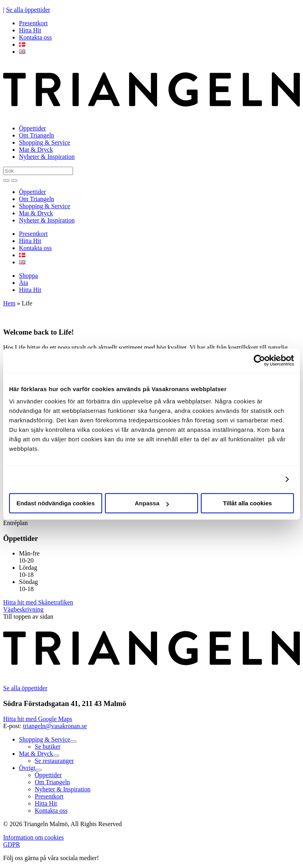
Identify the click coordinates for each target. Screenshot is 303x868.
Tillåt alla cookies (247, 503)
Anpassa (152, 503)
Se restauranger (54, 761)
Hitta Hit (30, 30)
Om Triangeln (36, 135)
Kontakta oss (35, 37)
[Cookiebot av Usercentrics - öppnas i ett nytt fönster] (259, 360)
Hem (9, 303)
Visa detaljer (260, 479)
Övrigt (27, 768)
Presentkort (33, 23)
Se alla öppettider (28, 10)
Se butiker (48, 747)
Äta (23, 283)
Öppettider (32, 128)
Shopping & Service (45, 142)
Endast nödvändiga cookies (56, 503)
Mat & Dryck (36, 150)
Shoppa (28, 276)
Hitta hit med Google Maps (38, 719)
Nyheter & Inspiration (47, 157)
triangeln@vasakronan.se (55, 726)
